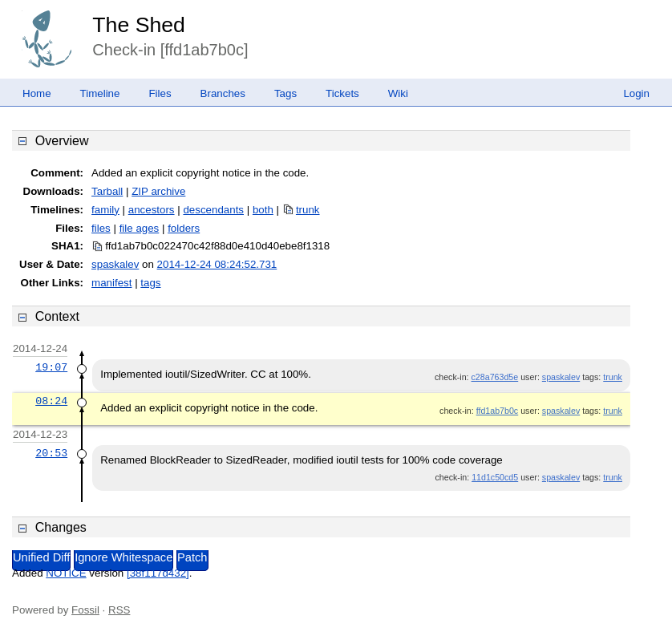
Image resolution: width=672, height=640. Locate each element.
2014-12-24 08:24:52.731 (217, 264)
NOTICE (66, 573)
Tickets (342, 93)
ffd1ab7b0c (498, 411)
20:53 (51, 453)
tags (150, 283)
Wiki (398, 93)
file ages (140, 228)
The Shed (139, 25)
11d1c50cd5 (495, 477)
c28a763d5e (495, 377)
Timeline (100, 93)
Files (160, 93)
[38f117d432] (158, 573)
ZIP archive (158, 191)
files (101, 228)
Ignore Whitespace (123, 557)
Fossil (85, 610)
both (263, 210)
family (105, 210)
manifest (111, 283)
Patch (192, 557)
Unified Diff (41, 557)
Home (37, 93)
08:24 (51, 401)
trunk (308, 210)
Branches (223, 93)
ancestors (152, 210)
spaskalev (115, 264)
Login (636, 93)
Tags (285, 93)
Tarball (107, 191)
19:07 (51, 367)
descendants (213, 210)
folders (184, 228)
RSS (119, 610)
